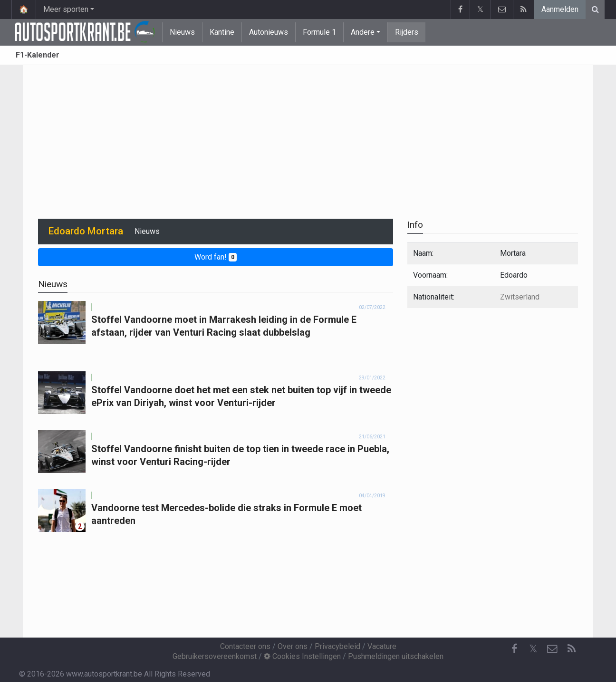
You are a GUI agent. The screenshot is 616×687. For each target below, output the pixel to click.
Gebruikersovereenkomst (215, 656)
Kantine (222, 32)
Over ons (293, 646)
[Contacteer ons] (552, 649)
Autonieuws (269, 32)
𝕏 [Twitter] (533, 649)
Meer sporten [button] (66, 9)
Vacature (382, 646)
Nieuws (182, 32)
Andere (363, 32)
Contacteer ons (245, 646)
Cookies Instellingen (302, 656)
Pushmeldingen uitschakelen (396, 656)
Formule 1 (319, 32)
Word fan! (216, 257)
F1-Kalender (38, 55)
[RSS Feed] (571, 649)
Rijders (407, 32)
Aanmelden (560, 9)
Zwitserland (520, 297)
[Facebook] (514, 649)
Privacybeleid (337, 646)
